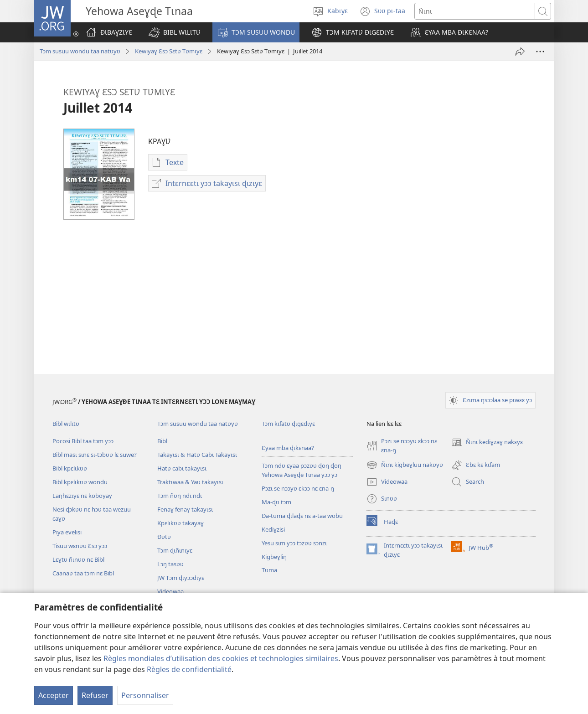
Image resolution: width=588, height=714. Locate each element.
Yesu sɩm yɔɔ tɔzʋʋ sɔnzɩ (294, 543)
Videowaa (170, 591)
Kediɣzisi (273, 529)
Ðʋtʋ (164, 537)
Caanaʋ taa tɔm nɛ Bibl (83, 573)
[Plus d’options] (540, 52)
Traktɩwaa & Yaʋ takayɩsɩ (190, 482)
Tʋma (269, 570)
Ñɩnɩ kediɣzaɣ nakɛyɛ (487, 442)
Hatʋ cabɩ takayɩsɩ (182, 468)
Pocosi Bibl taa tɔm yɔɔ (83, 441)
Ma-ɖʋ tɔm (276, 502)
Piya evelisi (67, 532)
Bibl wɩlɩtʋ (66, 424)
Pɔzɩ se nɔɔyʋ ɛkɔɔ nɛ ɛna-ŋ (298, 488)
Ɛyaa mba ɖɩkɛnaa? (288, 448)
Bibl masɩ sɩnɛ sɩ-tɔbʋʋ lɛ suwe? (95, 455)
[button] (175, 32)
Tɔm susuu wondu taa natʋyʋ (80, 51)
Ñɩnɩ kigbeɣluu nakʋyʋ (405, 465)
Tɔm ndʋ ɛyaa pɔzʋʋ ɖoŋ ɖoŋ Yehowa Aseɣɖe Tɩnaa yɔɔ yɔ (302, 470)
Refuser (95, 695)
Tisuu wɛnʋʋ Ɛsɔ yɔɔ (80, 546)
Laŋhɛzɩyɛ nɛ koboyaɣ (82, 496)
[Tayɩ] (520, 52)
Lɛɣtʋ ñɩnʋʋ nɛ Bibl (78, 559)
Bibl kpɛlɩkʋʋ (70, 468)
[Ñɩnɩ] (475, 11)
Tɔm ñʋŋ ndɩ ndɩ (180, 496)
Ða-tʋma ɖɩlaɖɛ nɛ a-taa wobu (302, 516)
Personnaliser (145, 695)
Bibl (162, 441)
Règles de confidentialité (189, 669)
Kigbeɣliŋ (274, 557)
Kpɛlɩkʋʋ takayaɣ (181, 523)
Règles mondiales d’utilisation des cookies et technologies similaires (221, 658)
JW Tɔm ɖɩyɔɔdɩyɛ (181, 578)
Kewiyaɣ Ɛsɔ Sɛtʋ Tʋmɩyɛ (169, 51)
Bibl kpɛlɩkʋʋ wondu (80, 482)
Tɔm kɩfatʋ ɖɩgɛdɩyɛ (288, 424)
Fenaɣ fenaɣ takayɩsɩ (185, 509)
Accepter (54, 695)
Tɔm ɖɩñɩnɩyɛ (175, 550)
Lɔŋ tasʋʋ (170, 564)
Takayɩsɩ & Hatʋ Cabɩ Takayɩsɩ (197, 455)
